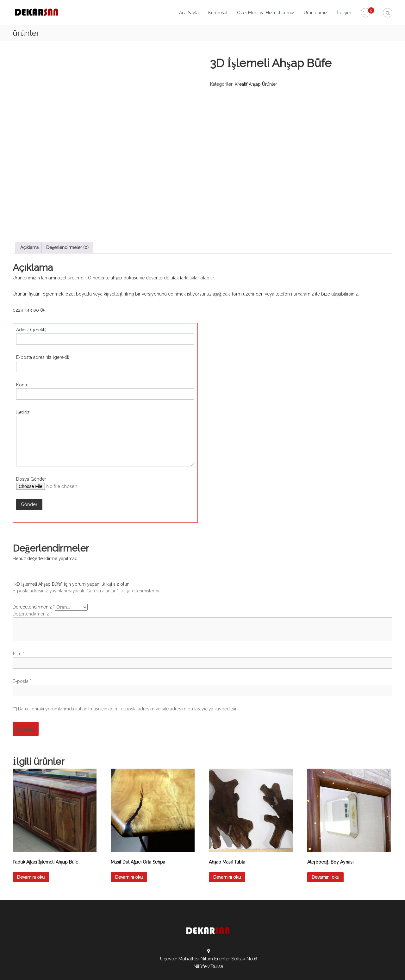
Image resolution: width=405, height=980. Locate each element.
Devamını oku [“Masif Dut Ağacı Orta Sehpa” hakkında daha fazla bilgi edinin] (129, 816)
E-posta (22, 621)
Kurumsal (218, 13)
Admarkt (151, 971)
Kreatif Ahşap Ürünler (256, 84)
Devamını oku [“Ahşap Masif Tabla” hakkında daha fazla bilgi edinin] (227, 816)
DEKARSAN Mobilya (78, 971)
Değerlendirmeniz (32, 553)
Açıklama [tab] (29, 187)
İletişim (344, 13)
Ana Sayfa (189, 13)
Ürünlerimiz (316, 13)
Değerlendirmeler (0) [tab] (67, 187)
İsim (19, 593)
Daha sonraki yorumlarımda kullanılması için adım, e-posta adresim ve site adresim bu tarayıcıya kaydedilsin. (128, 648)
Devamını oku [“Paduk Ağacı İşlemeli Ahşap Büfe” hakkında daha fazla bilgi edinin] (31, 816)
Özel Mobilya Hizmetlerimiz (266, 13)
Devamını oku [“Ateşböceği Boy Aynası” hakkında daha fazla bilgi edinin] (325, 816)
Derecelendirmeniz (34, 546)
